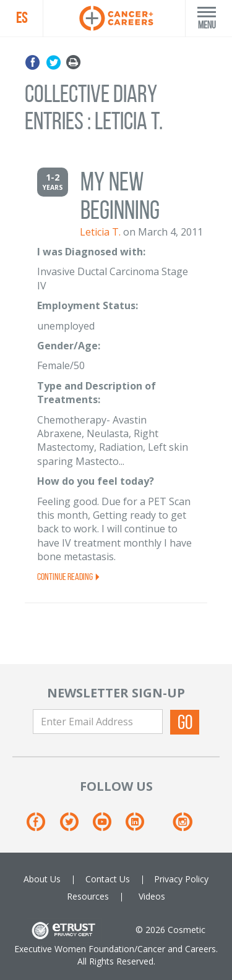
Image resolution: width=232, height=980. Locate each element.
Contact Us (108, 879)
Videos (152, 896)
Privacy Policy (181, 879)
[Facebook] (42, 826)
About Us (42, 879)
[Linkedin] (141, 826)
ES (22, 18)
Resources (88, 896)
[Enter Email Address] (98, 722)
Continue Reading (69, 577)
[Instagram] (182, 826)
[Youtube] (108, 826)
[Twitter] (75, 826)
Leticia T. (100, 232)
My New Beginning (120, 196)
